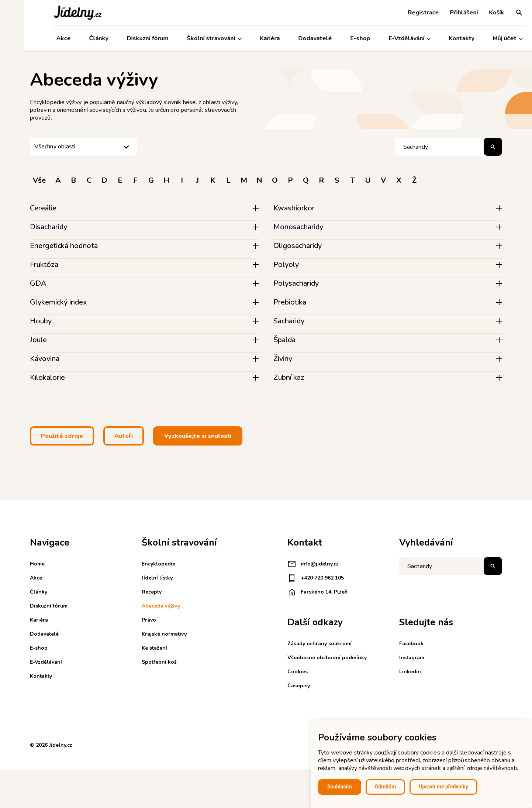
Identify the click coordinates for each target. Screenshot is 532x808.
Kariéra (246, 38)
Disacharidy (49, 227)
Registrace (400, 13)
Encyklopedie (158, 564)
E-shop (336, 38)
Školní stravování (191, 39)
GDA (38, 283)
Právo (149, 620)
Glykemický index (58, 302)
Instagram (412, 658)
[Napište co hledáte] (451, 566)
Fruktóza (44, 264)
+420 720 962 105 (316, 578)
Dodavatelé (291, 38)
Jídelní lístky (157, 578)
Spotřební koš (159, 662)
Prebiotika (290, 302)
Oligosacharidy (298, 246)
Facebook (411, 644)
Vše (39, 180)
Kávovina (45, 359)
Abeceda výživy (161, 606)
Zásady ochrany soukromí (319, 644)
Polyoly (286, 264)
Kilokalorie (47, 377)
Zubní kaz (289, 377)
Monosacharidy (298, 227)
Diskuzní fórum (124, 38)
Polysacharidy (296, 283)
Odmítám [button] (386, 787)
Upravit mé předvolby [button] (443, 787)
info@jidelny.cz (313, 564)
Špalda (284, 340)
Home (37, 564)
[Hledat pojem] (449, 147)
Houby (41, 321)
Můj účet (484, 39)
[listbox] (83, 147)
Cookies (298, 672)
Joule (38, 340)
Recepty (152, 592)
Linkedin (410, 672)
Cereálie (43, 208)
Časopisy (299, 686)
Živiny (283, 359)
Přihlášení (441, 13)
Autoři (124, 436)
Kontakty (438, 38)
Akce (40, 38)
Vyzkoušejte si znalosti (198, 436)
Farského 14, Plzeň (317, 592)
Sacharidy (289, 321)
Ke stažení (154, 648)
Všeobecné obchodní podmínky (327, 658)
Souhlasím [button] (340, 787)
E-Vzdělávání (386, 39)
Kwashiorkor (294, 208)
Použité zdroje (62, 436)
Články (75, 38)
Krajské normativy (164, 634)
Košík (473, 13)
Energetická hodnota (64, 246)
